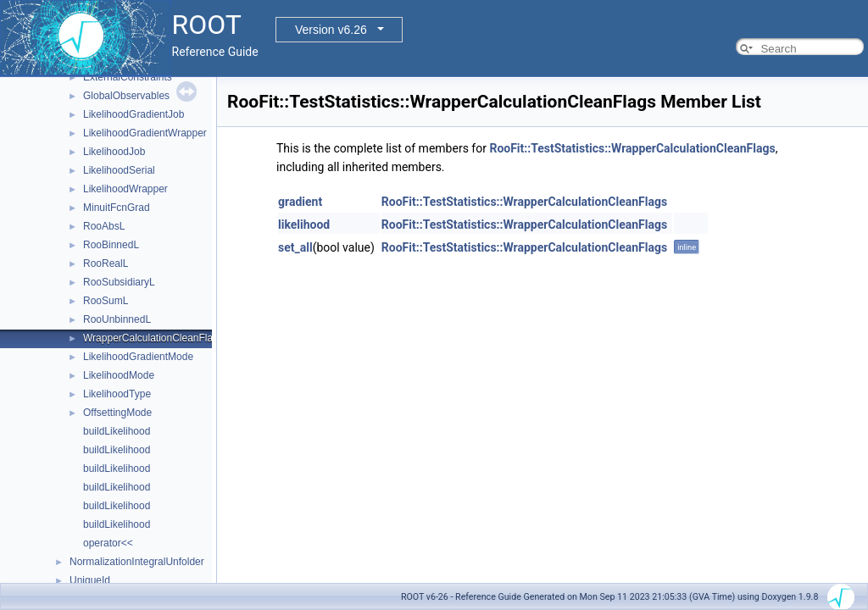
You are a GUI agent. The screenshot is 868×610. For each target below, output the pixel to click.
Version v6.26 (331, 30)
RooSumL (106, 301)
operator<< (108, 543)
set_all (295, 247)
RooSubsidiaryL (119, 282)
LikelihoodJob (114, 152)
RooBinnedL (111, 245)
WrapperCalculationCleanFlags (153, 338)
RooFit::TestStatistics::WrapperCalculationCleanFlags (632, 148)
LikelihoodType (117, 394)
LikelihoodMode (119, 375)
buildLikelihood (117, 431)
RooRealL (106, 263)
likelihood (304, 225)
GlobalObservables (126, 96)
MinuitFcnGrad (117, 208)
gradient (300, 202)
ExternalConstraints (128, 77)
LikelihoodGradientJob (134, 114)
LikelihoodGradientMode (138, 357)
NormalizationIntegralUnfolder (137, 562)
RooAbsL (104, 226)
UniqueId (90, 580)
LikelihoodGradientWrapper (145, 133)
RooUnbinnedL (117, 319)
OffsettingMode (117, 413)
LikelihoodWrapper (125, 189)
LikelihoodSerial (119, 170)
